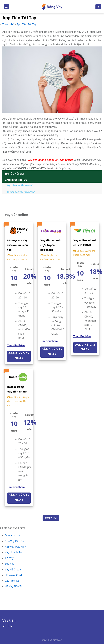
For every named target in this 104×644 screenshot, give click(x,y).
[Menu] (6, 7)
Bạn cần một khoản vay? (20, 185)
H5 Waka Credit (14, 575)
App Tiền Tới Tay (26, 24)
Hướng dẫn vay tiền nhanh (21, 192)
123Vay (9, 558)
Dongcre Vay (12, 535)
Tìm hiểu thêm (16, 345)
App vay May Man (15, 547)
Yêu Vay (10, 564)
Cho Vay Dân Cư (14, 541)
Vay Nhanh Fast (14, 552)
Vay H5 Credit (13, 569)
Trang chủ (9, 24)
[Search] (98, 7)
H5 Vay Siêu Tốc (14, 586)
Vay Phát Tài (12, 581)
